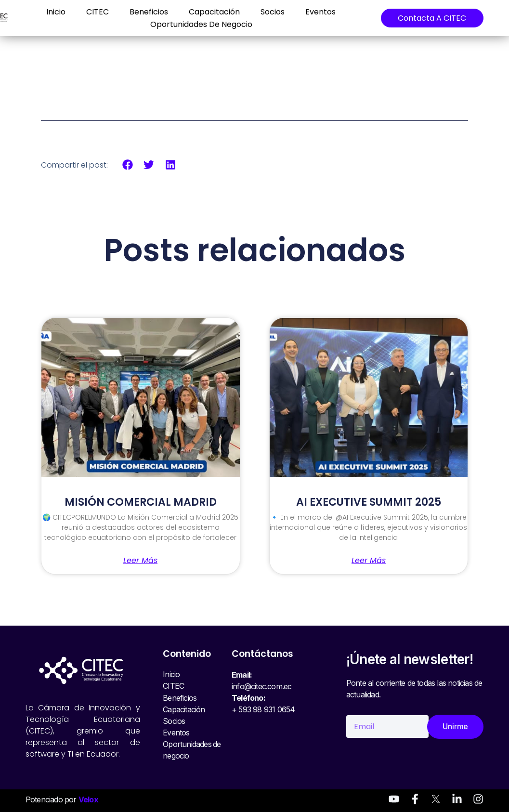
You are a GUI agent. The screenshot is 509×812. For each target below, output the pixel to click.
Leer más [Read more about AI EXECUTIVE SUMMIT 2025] (369, 561)
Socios (272, 12)
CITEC (97, 12)
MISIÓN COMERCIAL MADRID (141, 502)
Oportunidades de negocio (201, 24)
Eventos (320, 12)
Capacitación (214, 12)
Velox (88, 799)
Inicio (55, 12)
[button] (128, 165)
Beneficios (148, 12)
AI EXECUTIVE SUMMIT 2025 (369, 502)
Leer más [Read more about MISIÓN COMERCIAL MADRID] (140, 561)
